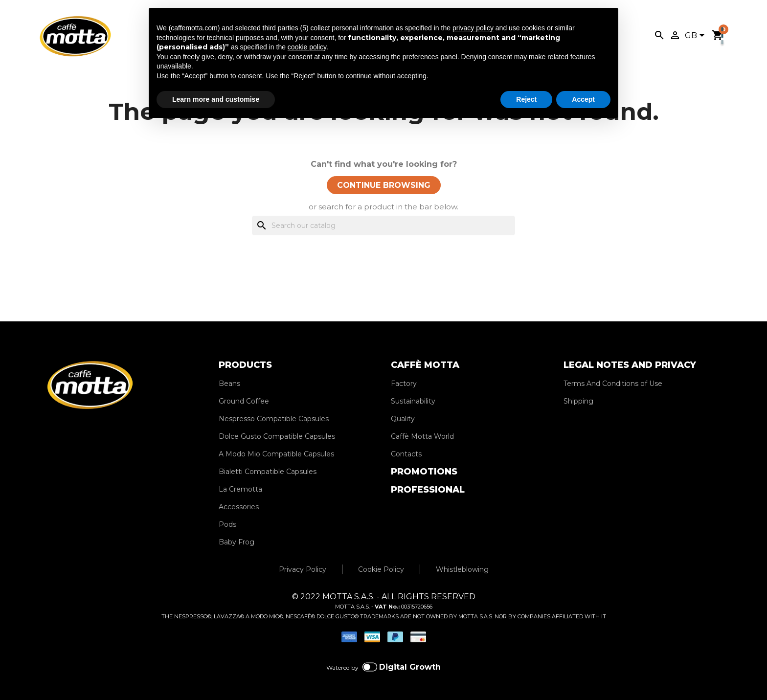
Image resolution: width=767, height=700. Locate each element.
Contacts (406, 454)
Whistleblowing (462, 569)
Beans (229, 384)
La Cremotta (240, 489)
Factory (404, 384)
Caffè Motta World (422, 436)
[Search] (383, 226)
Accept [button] (583, 99)
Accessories (239, 507)
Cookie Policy (381, 569)
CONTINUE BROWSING (384, 185)
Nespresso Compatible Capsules (274, 419)
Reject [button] (526, 99)
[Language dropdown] (696, 36)
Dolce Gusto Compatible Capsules (277, 436)
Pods (227, 524)
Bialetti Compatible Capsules (268, 472)
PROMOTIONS (424, 472)
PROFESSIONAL (428, 490)
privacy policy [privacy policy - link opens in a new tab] (473, 28)
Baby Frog (237, 542)
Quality (403, 419)
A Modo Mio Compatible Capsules (276, 454)
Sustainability (413, 401)
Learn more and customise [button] (216, 99)
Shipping (578, 401)
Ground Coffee (244, 401)
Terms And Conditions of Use (613, 384)
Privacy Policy (303, 569)
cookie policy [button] (307, 47)
